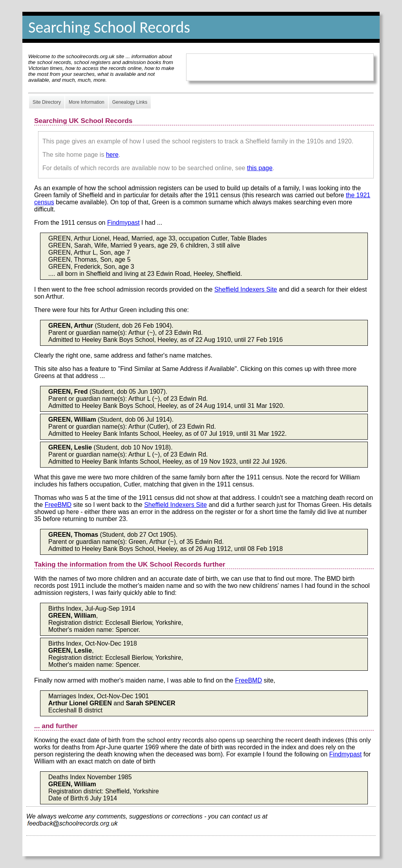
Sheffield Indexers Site (246, 289)
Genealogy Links (130, 102)
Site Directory (47, 102)
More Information (87, 102)
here (112, 155)
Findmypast (123, 223)
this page (260, 168)
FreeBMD (58, 505)
